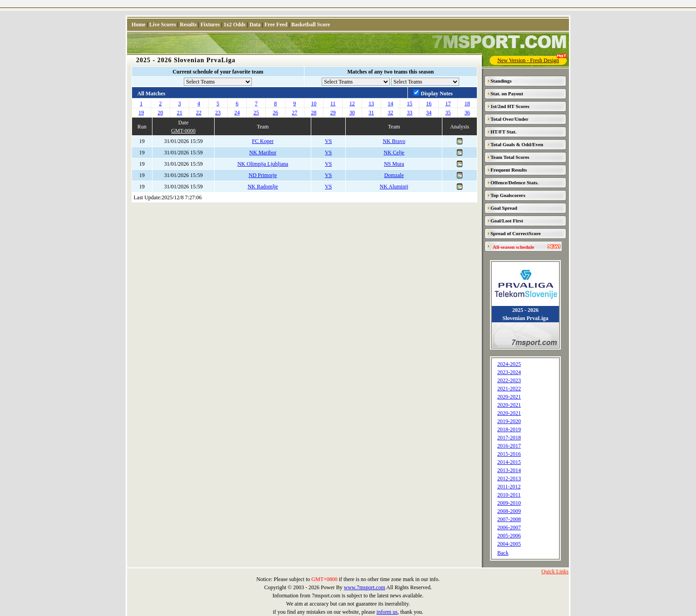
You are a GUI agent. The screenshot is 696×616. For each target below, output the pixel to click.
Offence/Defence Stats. (515, 182)
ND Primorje (263, 175)
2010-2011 (509, 495)
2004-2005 (509, 544)
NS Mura (394, 164)
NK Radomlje (263, 187)
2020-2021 (509, 397)
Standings (501, 81)
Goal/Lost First (507, 221)
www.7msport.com (365, 587)
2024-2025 (509, 364)
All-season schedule (513, 247)
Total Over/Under (510, 119)
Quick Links (555, 572)
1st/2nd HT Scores (510, 106)
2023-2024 (509, 372)
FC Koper (263, 141)
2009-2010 (509, 503)
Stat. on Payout (507, 94)
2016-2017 (509, 446)
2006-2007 (509, 527)
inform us (387, 612)
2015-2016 (509, 454)
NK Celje (394, 153)
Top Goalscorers (508, 195)
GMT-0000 (183, 131)
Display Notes (436, 94)
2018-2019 (509, 429)
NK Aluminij (394, 187)
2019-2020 (509, 421)
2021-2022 (509, 389)
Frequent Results (509, 170)
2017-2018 (509, 438)
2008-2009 (509, 511)
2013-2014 (509, 470)
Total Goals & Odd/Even (517, 144)
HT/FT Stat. (503, 132)
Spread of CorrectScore (516, 233)
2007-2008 (509, 519)
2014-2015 (509, 462)
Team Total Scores (510, 157)
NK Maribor (263, 153)
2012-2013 (509, 478)
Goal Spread (504, 208)
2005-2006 (509, 536)
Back (503, 553)
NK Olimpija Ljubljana (263, 164)
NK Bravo (394, 141)
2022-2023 (509, 380)
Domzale (394, 175)
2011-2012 (509, 487)
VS (328, 141)
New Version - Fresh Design (532, 60)
